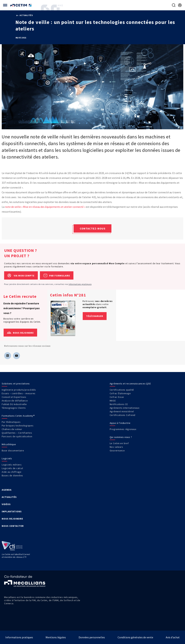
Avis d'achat (173, 637)
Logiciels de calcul (12, 468)
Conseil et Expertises (14, 397)
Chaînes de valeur (12, 429)
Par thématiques (11, 422)
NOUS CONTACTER (13, 526)
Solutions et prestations (16, 384)
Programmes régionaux (123, 429)
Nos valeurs (116, 447)
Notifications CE (119, 404)
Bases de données (12, 475)
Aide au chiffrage (12, 472)
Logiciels (7, 458)
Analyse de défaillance (15, 401)
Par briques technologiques (18, 426)
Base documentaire (13, 451)
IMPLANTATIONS (12, 511)
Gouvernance (117, 451)
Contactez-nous (93, 228)
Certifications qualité (122, 390)
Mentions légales (56, 637)
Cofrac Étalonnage (120, 393)
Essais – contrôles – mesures (19, 393)
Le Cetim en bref (119, 443)
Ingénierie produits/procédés (19, 390)
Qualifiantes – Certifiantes (17, 433)
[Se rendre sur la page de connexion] (180, 5)
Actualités (25, 15)
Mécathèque (9, 444)
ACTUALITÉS (9, 497)
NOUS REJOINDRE (12, 519)
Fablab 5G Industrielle (14, 404)
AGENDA (7, 490)
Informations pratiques (80, 284)
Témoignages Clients (14, 408)
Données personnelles (92, 637)
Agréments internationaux (125, 408)
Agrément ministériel (122, 411)
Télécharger (95, 316)
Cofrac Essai (117, 397)
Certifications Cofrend (123, 415)
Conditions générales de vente (135, 637)
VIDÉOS (6, 504)
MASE (113, 401)
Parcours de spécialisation (17, 436)
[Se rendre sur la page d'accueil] (21, 5)
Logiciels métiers (12, 465)
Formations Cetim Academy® (18, 416)
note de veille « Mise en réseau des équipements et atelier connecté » (45, 207)
